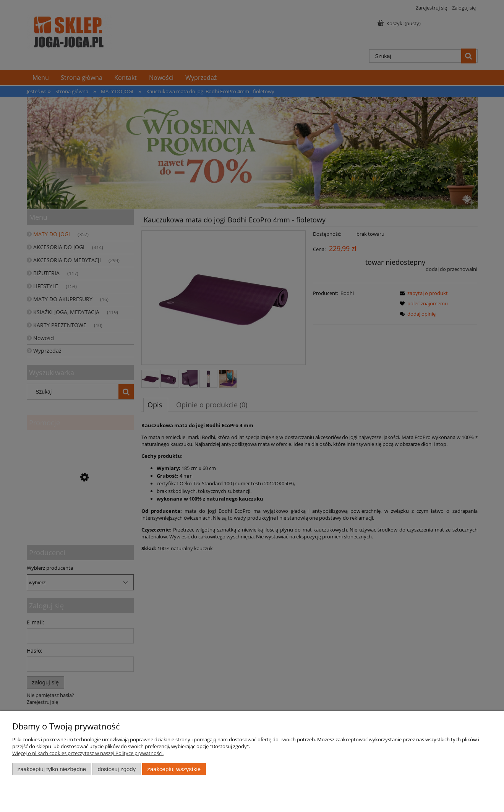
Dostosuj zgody (117, 769)
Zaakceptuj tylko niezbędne (52, 769)
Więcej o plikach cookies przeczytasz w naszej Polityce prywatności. (88, 753)
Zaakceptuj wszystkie (174, 769)
